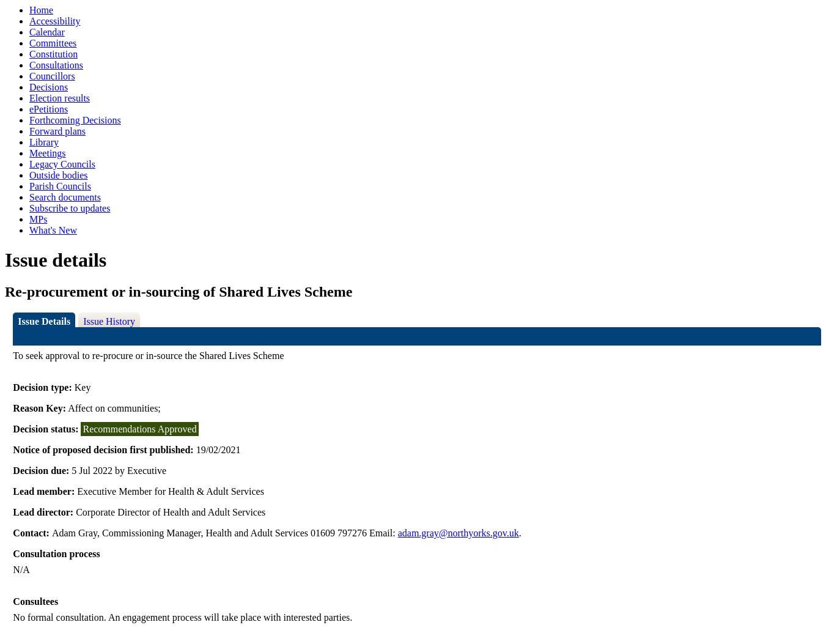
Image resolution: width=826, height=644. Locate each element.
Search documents (65, 197)
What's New (53, 230)
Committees (53, 43)
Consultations (56, 65)
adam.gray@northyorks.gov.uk (459, 533)
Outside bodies (59, 175)
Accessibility (55, 21)
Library (44, 142)
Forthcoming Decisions (75, 120)
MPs (38, 219)
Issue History (109, 321)
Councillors (52, 76)
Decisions (49, 87)
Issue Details (44, 321)
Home (41, 10)
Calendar (47, 32)
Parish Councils (60, 186)
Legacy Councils (62, 164)
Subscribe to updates (70, 208)
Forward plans (57, 131)
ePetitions (49, 109)
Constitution (53, 54)
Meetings (48, 153)
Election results (60, 98)
